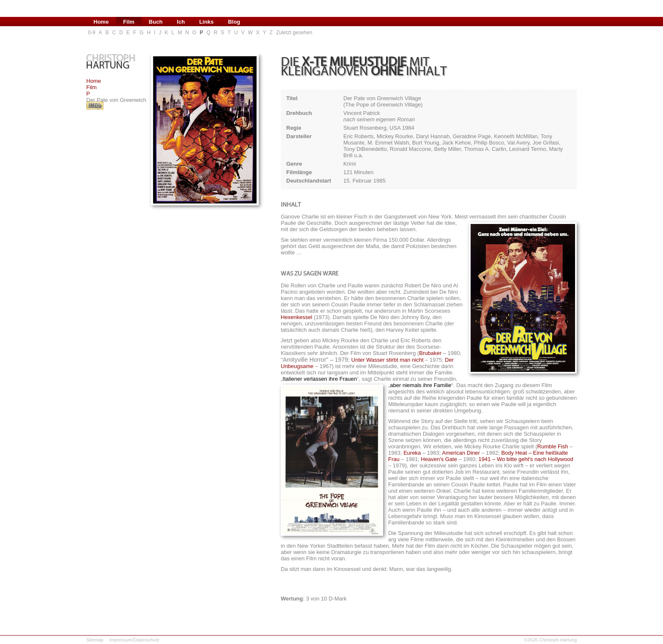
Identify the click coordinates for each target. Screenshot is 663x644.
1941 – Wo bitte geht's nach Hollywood (526, 459)
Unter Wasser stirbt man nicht (388, 360)
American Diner (461, 453)
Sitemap (95, 640)
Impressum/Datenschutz (134, 640)
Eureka (412, 453)
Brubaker (430, 353)
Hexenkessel (296, 317)
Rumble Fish (553, 446)
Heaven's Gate (439, 459)
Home (94, 81)
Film (92, 87)
